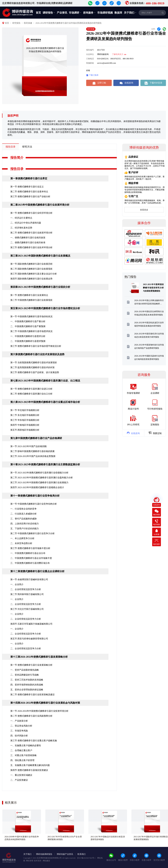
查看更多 (144, 210)
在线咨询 (126, 83)
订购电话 (90, 59)
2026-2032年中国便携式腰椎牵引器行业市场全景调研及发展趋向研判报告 (68, 23)
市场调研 (75, 13)
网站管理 (30, 861)
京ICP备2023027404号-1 (86, 858)
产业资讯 (62, 13)
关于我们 (130, 13)
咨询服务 (89, 13)
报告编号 (90, 50)
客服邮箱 (90, 63)
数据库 (118, 13)
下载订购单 (92, 75)
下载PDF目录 (153, 83)
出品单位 (90, 54)
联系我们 (82, 854)
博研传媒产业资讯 (65, 854)
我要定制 (155, 433)
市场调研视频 (105, 13)
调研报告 (49, 13)
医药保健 (28, 23)
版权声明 (13, 116)
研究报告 (16, 23)
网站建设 (46, 861)
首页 (38, 13)
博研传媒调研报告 (44, 854)
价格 (88, 70)
